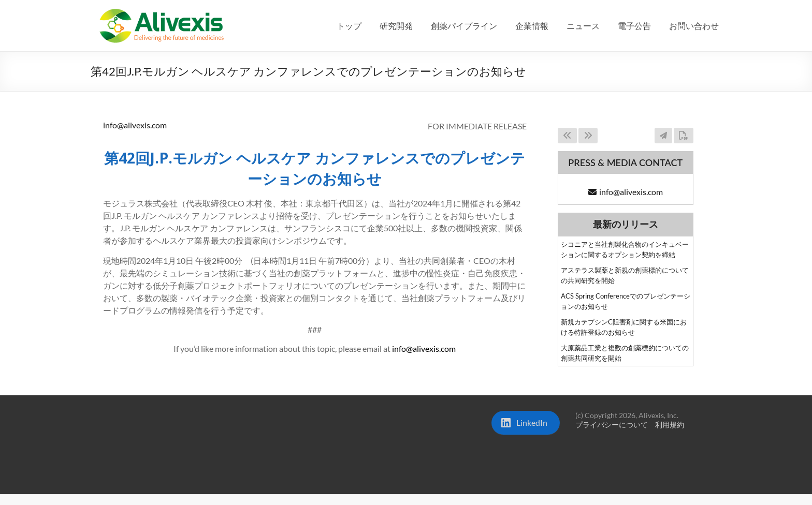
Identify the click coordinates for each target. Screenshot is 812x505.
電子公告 (634, 26)
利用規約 (670, 425)
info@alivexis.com (135, 125)
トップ (349, 26)
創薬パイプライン (464, 26)
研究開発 (396, 26)
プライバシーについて (612, 425)
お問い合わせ (694, 26)
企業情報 (532, 26)
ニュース (583, 26)
